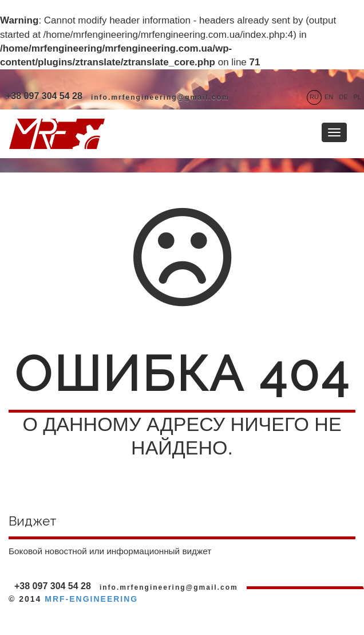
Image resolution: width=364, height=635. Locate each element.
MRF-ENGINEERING (91, 599)
